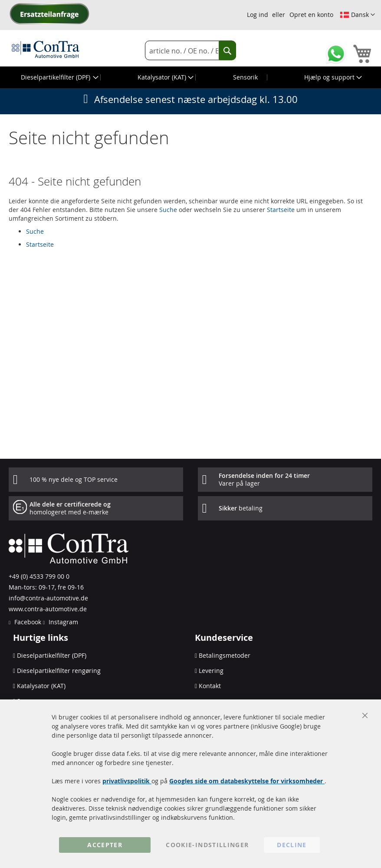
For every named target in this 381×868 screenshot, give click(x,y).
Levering (211, 671)
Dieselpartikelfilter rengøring (59, 671)
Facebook (27, 622)
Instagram (62, 622)
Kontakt (210, 686)
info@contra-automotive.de (48, 598)
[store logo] (46, 49)
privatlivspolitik (127, 781)
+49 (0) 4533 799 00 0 (39, 576)
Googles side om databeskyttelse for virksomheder (247, 781)
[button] (357, 15)
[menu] (190, 77)
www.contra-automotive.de (48, 609)
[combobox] (190, 51)
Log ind (258, 15)
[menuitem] (59, 77)
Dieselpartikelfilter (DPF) (52, 655)
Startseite (281, 210)
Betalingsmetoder (225, 655)
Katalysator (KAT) (41, 686)
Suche (168, 210)
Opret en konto (311, 15)
